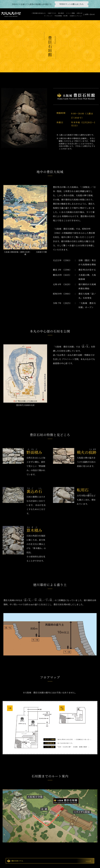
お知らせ (80, 13)
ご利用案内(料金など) (39, 13)
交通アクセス (52, 13)
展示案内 (61, 13)
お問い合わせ (90, 14)
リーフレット (48, 16)
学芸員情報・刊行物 (61, 16)
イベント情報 (70, 13)
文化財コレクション (76, 16)
